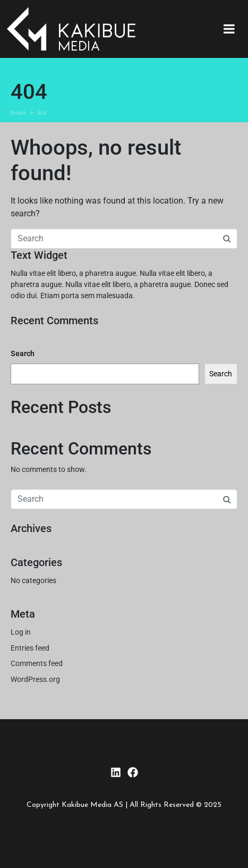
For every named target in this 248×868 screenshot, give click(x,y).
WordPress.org (35, 679)
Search (23, 353)
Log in (21, 632)
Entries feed (30, 648)
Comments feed (37, 663)
